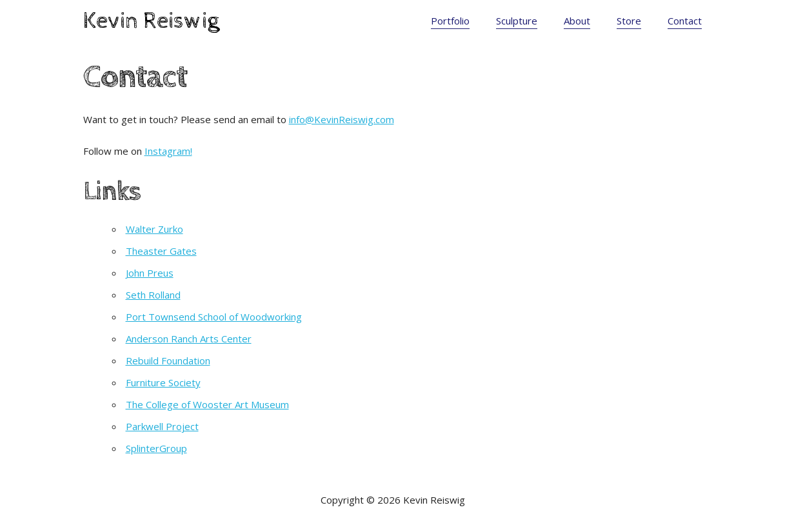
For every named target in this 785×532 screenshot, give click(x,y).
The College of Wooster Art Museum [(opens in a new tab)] (207, 404)
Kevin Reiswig (151, 21)
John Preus (150, 273)
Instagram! (168, 151)
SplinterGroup (156, 448)
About (577, 21)
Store (629, 21)
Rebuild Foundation (168, 360)
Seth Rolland (153, 295)
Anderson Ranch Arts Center (189, 339)
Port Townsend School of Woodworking (214, 317)
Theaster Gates (161, 251)
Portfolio (450, 21)
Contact (685, 21)
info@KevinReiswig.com (342, 119)
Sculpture (517, 21)
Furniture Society (163, 382)
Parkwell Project (162, 426)
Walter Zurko (154, 229)
